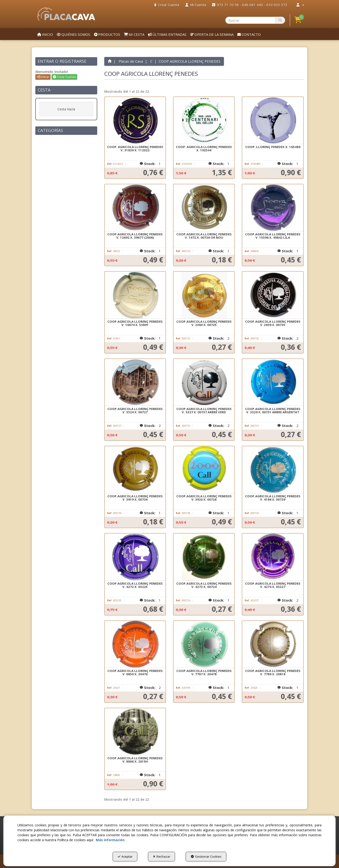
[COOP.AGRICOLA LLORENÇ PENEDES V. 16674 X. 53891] (135, 295)
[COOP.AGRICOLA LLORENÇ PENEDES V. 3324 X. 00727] (135, 382)
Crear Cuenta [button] (64, 77)
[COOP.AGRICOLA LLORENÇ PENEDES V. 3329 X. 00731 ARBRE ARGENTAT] (273, 382)
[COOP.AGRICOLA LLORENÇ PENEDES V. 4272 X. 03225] (135, 557)
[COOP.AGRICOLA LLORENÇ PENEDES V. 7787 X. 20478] (204, 644)
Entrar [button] (43, 77)
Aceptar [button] (125, 856)
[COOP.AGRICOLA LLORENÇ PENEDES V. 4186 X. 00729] (273, 470)
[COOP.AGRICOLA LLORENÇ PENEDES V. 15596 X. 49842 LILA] (273, 208)
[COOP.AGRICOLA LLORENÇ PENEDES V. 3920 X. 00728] (204, 470)
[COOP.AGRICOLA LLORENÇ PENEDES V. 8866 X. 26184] (135, 732)
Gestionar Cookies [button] (206, 856)
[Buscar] (280, 20)
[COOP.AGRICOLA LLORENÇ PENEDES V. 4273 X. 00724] (204, 557)
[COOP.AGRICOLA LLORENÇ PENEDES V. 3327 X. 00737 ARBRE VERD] (204, 382)
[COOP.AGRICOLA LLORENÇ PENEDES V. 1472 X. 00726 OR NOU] (204, 208)
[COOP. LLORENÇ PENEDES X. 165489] (273, 121)
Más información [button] (110, 840)
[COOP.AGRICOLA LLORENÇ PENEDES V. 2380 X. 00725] (204, 295)
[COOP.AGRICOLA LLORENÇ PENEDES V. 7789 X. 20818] (273, 644)
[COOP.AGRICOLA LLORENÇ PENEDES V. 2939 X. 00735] (273, 295)
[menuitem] (167, 5)
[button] (66, 14)
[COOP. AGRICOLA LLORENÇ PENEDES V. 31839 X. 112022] (135, 121)
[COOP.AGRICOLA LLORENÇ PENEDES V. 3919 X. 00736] (135, 470)
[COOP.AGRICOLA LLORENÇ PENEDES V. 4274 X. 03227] (273, 557)
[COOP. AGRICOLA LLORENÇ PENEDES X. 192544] (204, 121)
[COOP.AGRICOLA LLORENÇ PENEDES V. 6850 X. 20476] (135, 644)
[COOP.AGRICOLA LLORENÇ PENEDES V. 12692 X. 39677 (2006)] (135, 208)
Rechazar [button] (162, 856)
